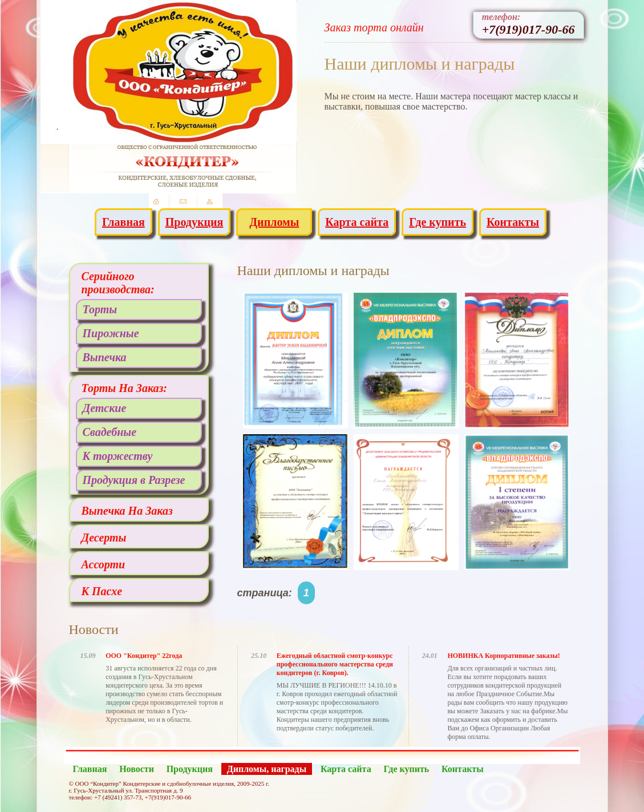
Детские (105, 408)
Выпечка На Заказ (127, 511)
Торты (100, 309)
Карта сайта (357, 222)
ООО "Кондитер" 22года (144, 656)
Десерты (104, 538)
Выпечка (105, 357)
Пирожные (111, 333)
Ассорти (104, 564)
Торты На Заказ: (125, 388)
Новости (137, 769)
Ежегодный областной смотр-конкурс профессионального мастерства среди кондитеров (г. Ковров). (335, 664)
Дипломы (274, 222)
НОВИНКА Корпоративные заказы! (503, 656)
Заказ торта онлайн (374, 27)
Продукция (195, 222)
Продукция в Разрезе (134, 480)
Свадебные (110, 432)
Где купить (438, 222)
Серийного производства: (118, 283)
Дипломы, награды (267, 769)
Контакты (513, 222)
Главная (123, 222)
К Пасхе (102, 591)
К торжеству (118, 456)
